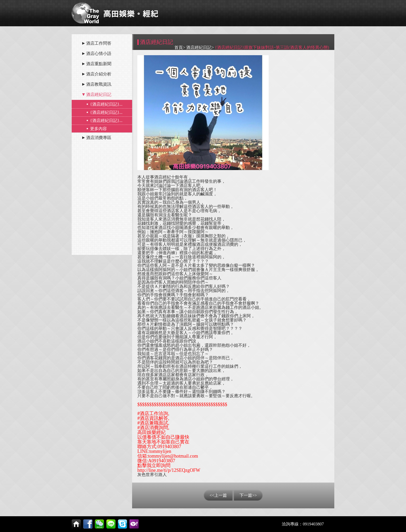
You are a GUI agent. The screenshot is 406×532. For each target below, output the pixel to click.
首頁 (179, 47)
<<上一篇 (218, 495)
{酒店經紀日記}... (106, 104)
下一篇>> (248, 495)
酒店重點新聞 (99, 64)
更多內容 (98, 129)
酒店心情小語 (99, 53)
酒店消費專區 (99, 138)
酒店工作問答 (99, 43)
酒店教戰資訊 (99, 84)
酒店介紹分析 (99, 74)
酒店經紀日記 (99, 94)
